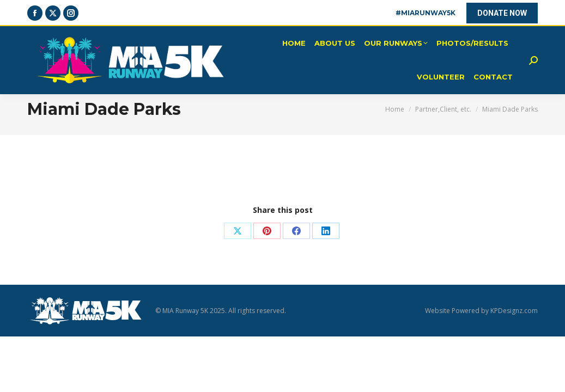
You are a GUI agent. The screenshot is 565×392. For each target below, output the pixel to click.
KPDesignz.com (514, 311)
